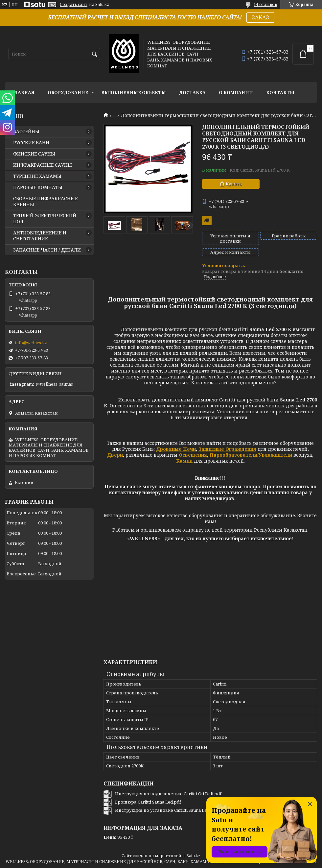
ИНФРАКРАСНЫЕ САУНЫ (43, 165)
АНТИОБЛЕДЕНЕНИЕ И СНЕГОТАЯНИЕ (40, 236)
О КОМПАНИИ (236, 92)
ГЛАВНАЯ (23, 92)
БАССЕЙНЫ (26, 132)
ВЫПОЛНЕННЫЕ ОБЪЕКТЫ (134, 92)
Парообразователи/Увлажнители (251, 455)
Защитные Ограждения (227, 449)
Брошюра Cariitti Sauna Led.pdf (148, 802)
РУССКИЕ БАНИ (31, 143)
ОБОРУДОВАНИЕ (68, 92)
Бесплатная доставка (207, 220)
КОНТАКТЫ (280, 92)
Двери (115, 455)
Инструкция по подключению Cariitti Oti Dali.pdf (168, 794)
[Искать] (94, 54)
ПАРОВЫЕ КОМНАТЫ (38, 187)
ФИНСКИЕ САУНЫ (34, 154)
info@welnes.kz (31, 343)
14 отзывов (265, 4)
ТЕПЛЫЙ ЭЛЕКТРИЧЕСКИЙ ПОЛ (45, 219)
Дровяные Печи (176, 449)
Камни (184, 461)
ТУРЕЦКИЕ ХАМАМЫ (37, 176)
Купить (234, 184)
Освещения (193, 455)
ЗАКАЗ (260, 17)
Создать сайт (74, 5)
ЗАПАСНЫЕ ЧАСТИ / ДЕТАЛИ (47, 250)
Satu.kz (194, 856)
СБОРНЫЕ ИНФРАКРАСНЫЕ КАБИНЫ (45, 202)
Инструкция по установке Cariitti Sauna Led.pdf (166, 810)
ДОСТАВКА (192, 92)
